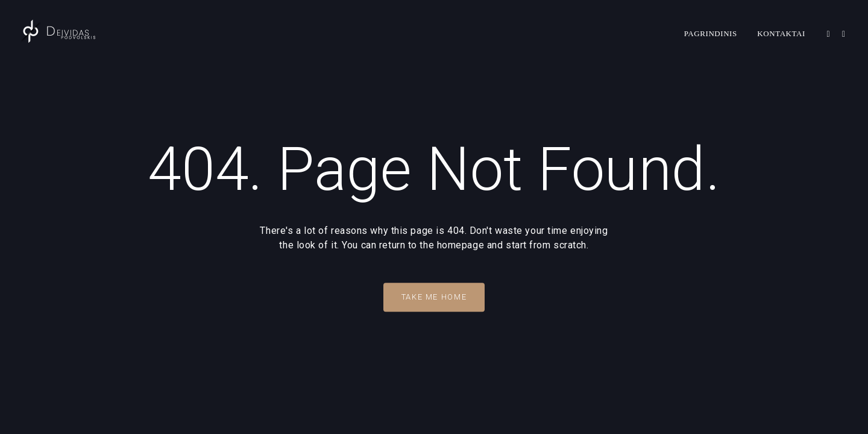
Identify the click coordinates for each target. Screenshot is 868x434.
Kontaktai (781, 33)
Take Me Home (434, 297)
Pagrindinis (711, 33)
